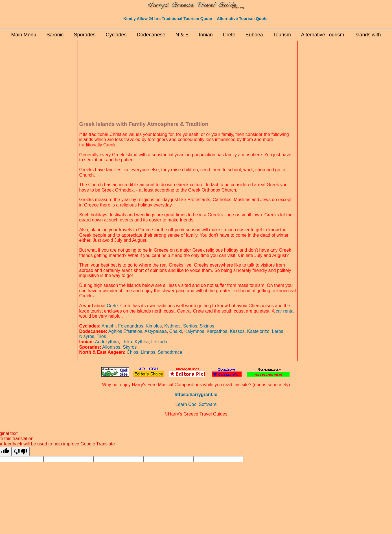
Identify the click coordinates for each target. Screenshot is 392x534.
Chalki (176, 331)
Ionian (206, 35)
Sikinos (207, 326)
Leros (278, 331)
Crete (229, 35)
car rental (285, 311)
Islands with (368, 35)
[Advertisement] (52, 127)
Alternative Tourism (323, 35)
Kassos (237, 331)
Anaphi (109, 326)
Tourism (282, 35)
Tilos (101, 336)
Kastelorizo (258, 331)
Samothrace (170, 352)
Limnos (148, 352)
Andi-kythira (107, 342)
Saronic (55, 35)
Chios (133, 352)
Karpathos (217, 331)
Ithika (127, 342)
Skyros (130, 347)
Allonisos (111, 347)
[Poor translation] (21, 451)
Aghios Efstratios (125, 331)
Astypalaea (156, 331)
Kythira (142, 342)
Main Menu (24, 35)
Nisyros (87, 336)
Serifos (190, 326)
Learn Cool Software (196, 404)
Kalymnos (194, 331)
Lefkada (159, 342)
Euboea (254, 35)
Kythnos (172, 326)
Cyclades (116, 35)
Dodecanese (151, 35)
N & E (182, 35)
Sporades (85, 35)
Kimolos (154, 326)
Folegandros (131, 326)
